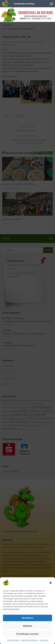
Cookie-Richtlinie (13, 640)
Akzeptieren (27, 618)
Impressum (44, 640)
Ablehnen (27, 626)
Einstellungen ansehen (27, 634)
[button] (51, 583)
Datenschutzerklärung (30, 640)
